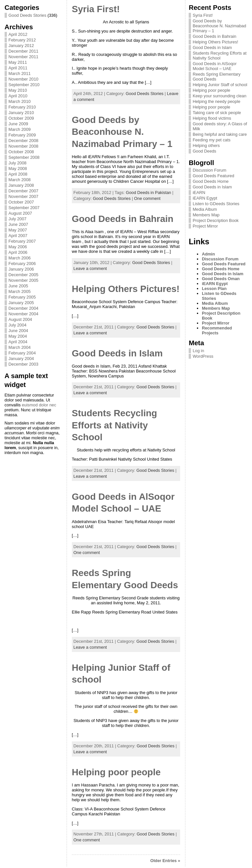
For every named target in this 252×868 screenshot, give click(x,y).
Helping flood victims (212, 118)
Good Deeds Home (211, 181)
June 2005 (18, 286)
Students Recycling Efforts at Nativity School (115, 425)
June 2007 (18, 224)
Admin (208, 254)
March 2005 (20, 291)
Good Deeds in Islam (117, 353)
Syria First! (96, 9)
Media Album (205, 209)
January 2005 (21, 303)
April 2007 (18, 236)
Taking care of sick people (217, 113)
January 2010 (21, 113)
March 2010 (20, 101)
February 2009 (22, 135)
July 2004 (18, 325)
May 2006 (18, 247)
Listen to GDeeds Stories (216, 204)
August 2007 (20, 213)
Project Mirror (205, 226)
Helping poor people (116, 772)
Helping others (206, 145)
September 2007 (24, 208)
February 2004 (22, 353)
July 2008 (18, 163)
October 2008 (21, 152)
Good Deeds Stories (27, 15)
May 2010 (18, 90)
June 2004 (18, 331)
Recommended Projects (217, 330)
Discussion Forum (209, 170)
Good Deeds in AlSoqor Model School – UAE (215, 66)
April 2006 (18, 252)
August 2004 (20, 319)
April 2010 (18, 96)
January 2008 (21, 185)
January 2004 (21, 359)
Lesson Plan (214, 289)
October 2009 (21, 118)
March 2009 (20, 129)
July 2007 (18, 219)
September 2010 (24, 85)
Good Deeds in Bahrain (123, 219)
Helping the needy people (216, 101)
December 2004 (23, 308)
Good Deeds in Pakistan (148, 193)
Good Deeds (204, 151)
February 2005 (22, 297)
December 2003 (23, 364)
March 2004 (20, 347)
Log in (198, 351)
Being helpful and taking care (220, 134)
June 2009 (18, 124)
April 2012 (18, 34)
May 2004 (18, 336)
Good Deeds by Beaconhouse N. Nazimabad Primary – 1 (122, 132)
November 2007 (23, 196)
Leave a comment (90, 268)
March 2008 (20, 180)
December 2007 (23, 191)
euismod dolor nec (39, 405)
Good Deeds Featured (213, 176)
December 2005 (23, 275)
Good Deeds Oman (221, 279)
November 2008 (23, 146)
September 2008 (24, 157)
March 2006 (20, 258)
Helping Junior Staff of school (220, 85)
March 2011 (20, 73)
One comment (147, 198)
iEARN (199, 193)
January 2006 (21, 269)
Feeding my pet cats (211, 140)
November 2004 (23, 314)
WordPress (203, 356)
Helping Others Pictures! (126, 289)
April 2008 (18, 174)
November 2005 (23, 280)
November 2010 (23, 79)
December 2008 (23, 141)
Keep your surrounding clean (220, 96)
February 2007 (22, 241)
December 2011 (23, 51)
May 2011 (18, 62)
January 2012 (21, 46)
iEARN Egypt (205, 198)
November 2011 (23, 57)
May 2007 (18, 230)
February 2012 (22, 40)
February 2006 (22, 264)
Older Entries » (165, 861)
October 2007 (21, 202)
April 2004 (18, 342)
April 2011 (18, 68)
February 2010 (22, 107)
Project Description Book (216, 220)
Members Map (206, 215)
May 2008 (18, 169)
